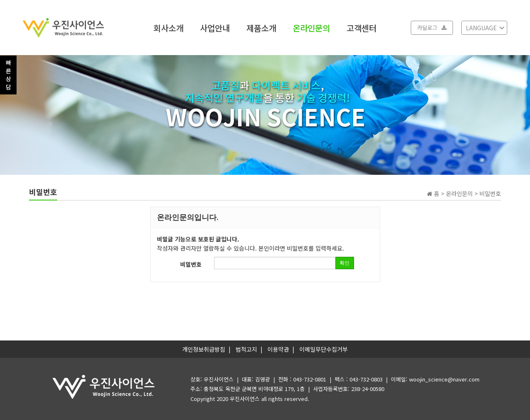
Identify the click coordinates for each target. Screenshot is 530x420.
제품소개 (261, 28)
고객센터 (361, 28)
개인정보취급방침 (204, 349)
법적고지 (246, 349)
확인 (344, 263)
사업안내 (215, 28)
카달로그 (432, 28)
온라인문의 (311, 28)
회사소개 (169, 28)
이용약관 (278, 349)
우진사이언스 (245, 399)
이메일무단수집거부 (324, 349)
